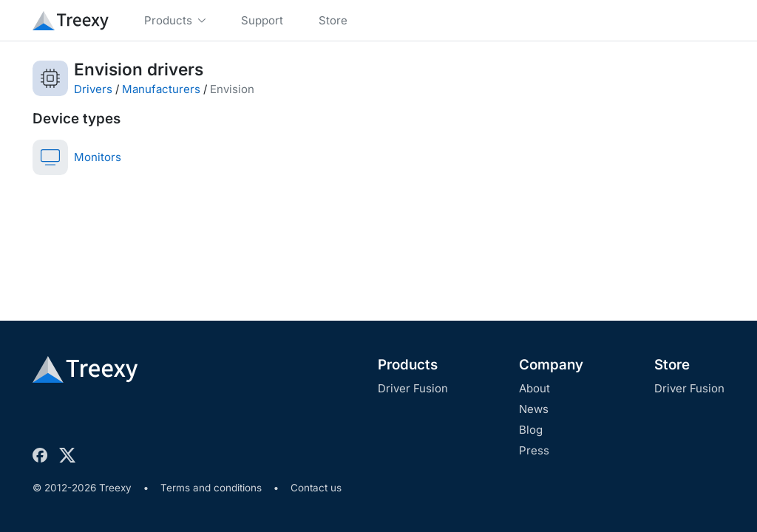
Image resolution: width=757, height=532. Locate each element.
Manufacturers (161, 89)
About (534, 388)
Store (672, 365)
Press (534, 450)
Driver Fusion (413, 388)
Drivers (93, 89)
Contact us (316, 488)
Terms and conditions (211, 488)
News (534, 409)
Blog (531, 430)
